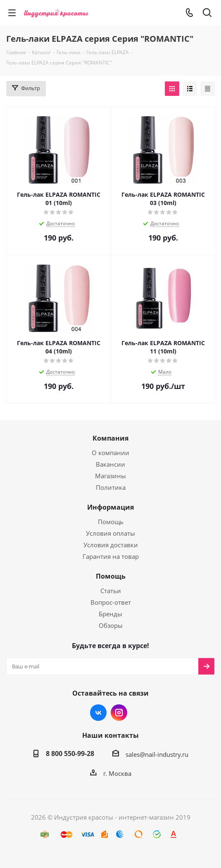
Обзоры (111, 625)
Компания (110, 438)
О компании (110, 453)
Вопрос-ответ (111, 602)
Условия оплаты (110, 533)
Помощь (111, 522)
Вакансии (110, 464)
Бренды (110, 614)
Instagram (119, 713)
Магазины (110, 476)
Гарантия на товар (111, 556)
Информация (110, 507)
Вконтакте (98, 713)
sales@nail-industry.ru (157, 754)
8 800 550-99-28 (70, 754)
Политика (111, 487)
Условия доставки (111, 545)
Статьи (111, 591)
